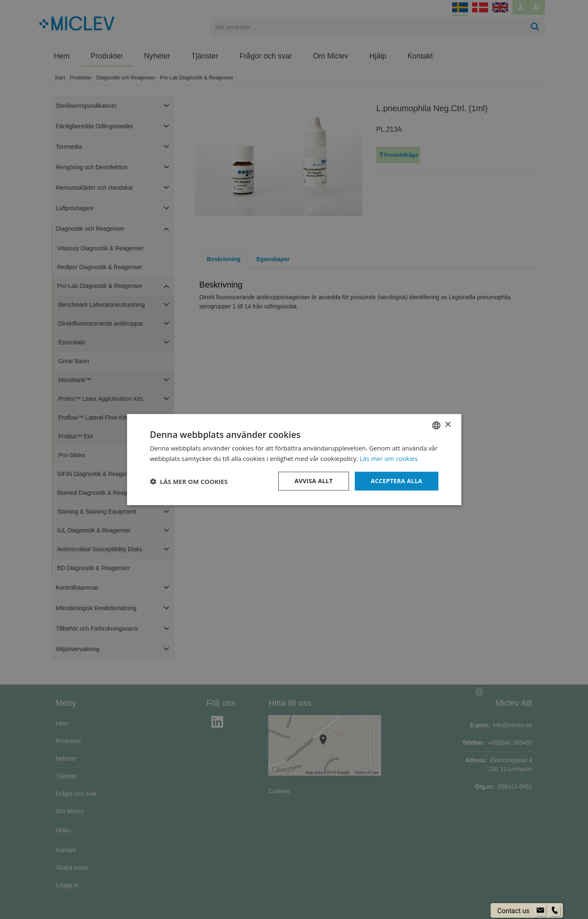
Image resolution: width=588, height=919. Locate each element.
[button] (189, 481)
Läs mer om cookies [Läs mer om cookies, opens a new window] (389, 458)
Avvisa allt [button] (314, 481)
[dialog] (294, 459)
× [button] (448, 425)
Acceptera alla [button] (396, 481)
